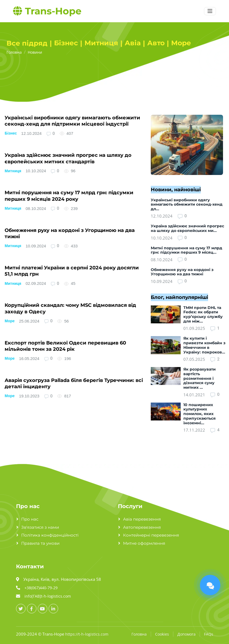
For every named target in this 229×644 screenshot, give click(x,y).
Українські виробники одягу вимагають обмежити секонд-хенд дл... (187, 205)
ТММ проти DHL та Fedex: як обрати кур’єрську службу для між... (203, 314)
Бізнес (11, 133)
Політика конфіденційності (50, 535)
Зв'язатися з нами (40, 527)
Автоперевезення (142, 527)
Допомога (186, 634)
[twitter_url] (21, 609)
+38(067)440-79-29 (41, 588)
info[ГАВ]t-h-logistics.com (48, 596)
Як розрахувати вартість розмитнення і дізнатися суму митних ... (200, 378)
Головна (139, 634)
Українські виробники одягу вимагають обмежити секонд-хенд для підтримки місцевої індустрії (72, 121)
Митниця (13, 171)
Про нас (30, 519)
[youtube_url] (43, 609)
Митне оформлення (144, 543)
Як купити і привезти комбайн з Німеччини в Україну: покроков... (204, 345)
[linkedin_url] (53, 609)
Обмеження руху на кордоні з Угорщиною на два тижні (182, 272)
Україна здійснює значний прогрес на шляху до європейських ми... (187, 228)
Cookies (162, 634)
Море (10, 321)
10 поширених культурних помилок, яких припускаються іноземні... (200, 414)
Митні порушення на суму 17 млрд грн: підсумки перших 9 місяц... (186, 250)
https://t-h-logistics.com (87, 634)
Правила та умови (40, 543)
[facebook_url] (32, 609)
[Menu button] (210, 11)
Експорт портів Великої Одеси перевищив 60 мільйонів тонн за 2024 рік (65, 346)
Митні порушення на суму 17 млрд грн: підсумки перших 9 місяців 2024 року (69, 196)
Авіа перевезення (142, 519)
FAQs (209, 634)
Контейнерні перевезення (151, 535)
